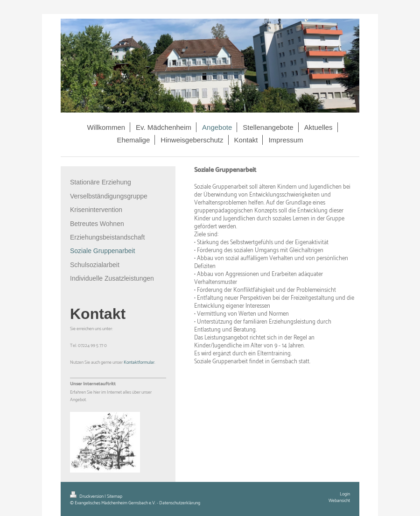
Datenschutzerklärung (180, 503)
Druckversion (87, 496)
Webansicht (339, 501)
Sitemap (115, 496)
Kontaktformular (139, 362)
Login (345, 494)
